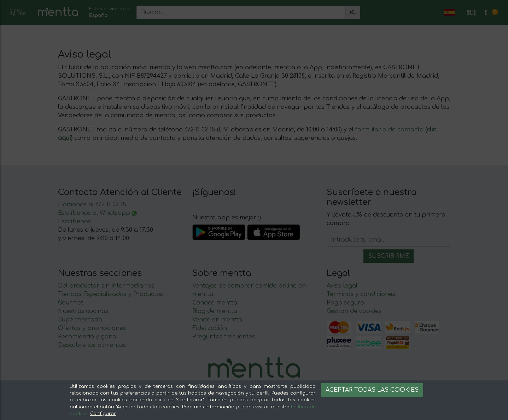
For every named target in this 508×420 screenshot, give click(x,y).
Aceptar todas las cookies (372, 390)
